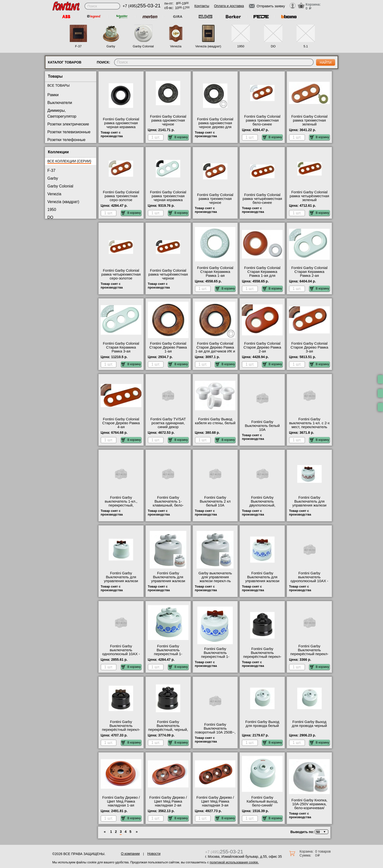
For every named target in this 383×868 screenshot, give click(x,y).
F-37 (78, 46)
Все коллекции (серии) (69, 161)
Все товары (59, 85)
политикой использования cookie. (234, 862)
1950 (241, 46)
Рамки (53, 95)
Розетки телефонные (66, 140)
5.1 (306, 46)
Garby (111, 46)
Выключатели (60, 103)
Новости (154, 854)
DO (273, 46)
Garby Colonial (143, 46)
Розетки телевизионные (69, 132)
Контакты (202, 6)
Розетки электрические (68, 124)
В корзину (178, 137)
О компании (130, 854)
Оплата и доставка (229, 6)
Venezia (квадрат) (208, 46)
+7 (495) (142, 6)
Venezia (176, 46)
